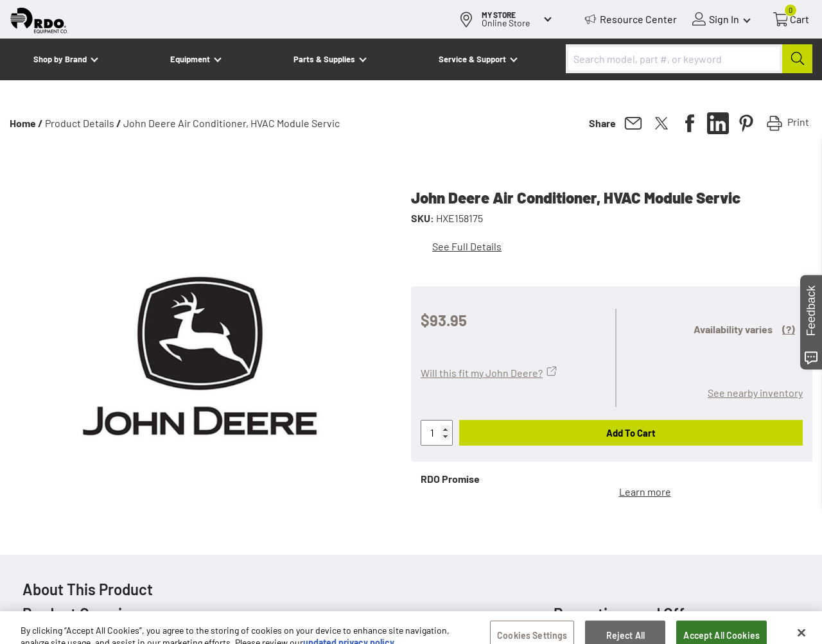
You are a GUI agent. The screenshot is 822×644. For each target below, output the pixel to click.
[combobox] (689, 59)
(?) (789, 329)
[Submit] (797, 59)
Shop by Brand (60, 59)
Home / (26, 123)
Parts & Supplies (324, 59)
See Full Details (467, 246)
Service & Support (472, 59)
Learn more (645, 492)
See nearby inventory (755, 393)
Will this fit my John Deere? (482, 373)
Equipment (190, 59)
